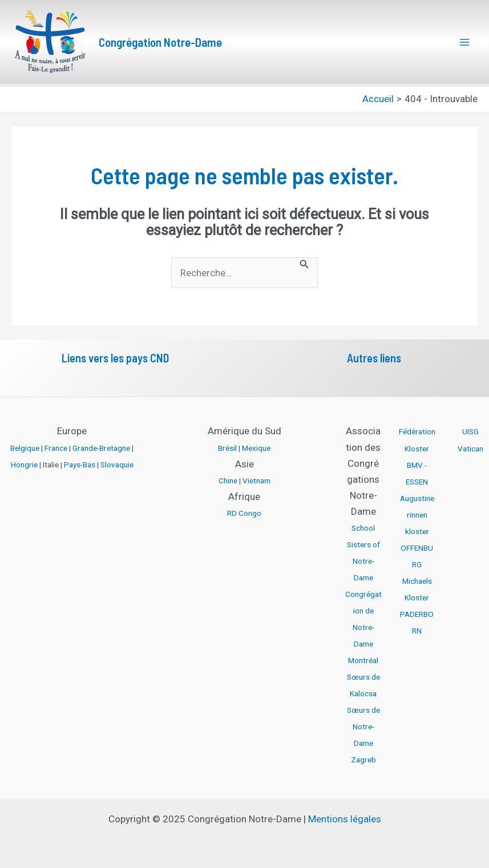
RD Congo (244, 513)
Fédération (417, 431)
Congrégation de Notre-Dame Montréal (363, 627)
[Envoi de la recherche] (304, 263)
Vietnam (256, 481)
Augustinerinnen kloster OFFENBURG (417, 531)
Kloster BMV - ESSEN (417, 465)
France (56, 448)
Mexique (256, 448)
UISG (470, 431)
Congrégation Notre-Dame (160, 42)
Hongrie (24, 465)
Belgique (25, 448)
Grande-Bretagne (101, 448)
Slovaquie (117, 465)
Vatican (470, 449)
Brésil (227, 448)
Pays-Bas (80, 465)
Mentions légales (345, 819)
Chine (228, 481)
